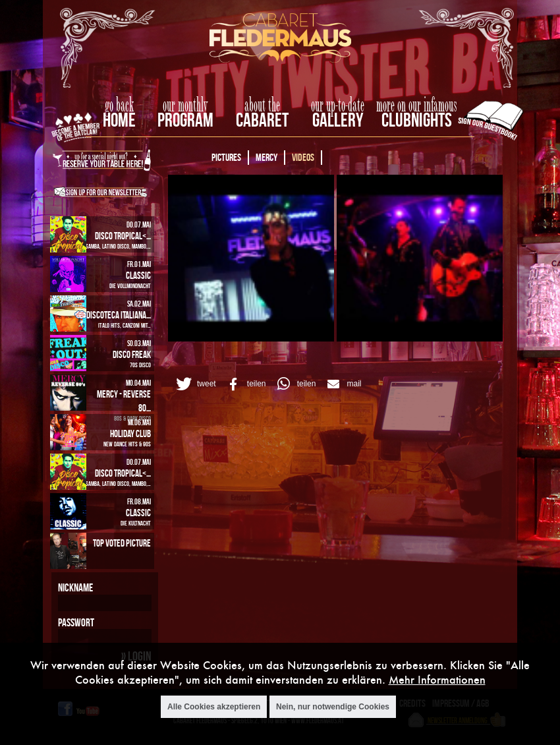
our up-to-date (338, 105)
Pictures (226, 157)
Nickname (75, 587)
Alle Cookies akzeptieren (214, 707)
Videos (303, 157)
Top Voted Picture (122, 543)
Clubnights (417, 120)
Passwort (76, 622)
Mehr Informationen (437, 679)
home (119, 120)
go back (119, 105)
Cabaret (262, 120)
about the (262, 105)
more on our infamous (417, 105)
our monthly (185, 105)
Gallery (338, 120)
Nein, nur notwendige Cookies (333, 707)
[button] (194, 384)
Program (185, 120)
